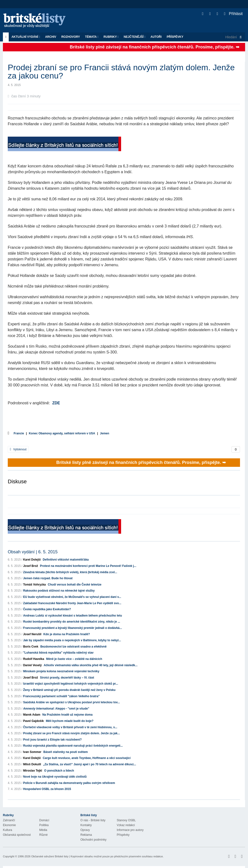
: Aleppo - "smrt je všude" (56, 709)
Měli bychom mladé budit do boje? (70, 721)
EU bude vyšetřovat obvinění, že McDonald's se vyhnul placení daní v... (72, 597)
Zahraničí (9, 820)
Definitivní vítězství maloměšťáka (66, 560)
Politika (44, 825)
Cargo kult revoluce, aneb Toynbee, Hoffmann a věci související (87, 758)
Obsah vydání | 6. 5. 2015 (33, 552)
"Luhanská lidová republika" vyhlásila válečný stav (58, 653)
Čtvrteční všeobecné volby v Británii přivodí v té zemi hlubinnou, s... (70, 727)
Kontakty (86, 825)
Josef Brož (30, 566)
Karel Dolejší (32, 560)
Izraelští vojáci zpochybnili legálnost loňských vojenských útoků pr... (70, 684)
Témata (92, 37)
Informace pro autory (130, 830)
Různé (43, 835)
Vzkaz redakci (126, 825)
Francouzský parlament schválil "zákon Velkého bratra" (61, 696)
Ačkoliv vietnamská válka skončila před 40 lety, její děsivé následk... (90, 665)
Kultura (8, 830)
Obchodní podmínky (93, 840)
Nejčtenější (135, 37)
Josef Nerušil (32, 634)
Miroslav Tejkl (32, 771)
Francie (19, 433)
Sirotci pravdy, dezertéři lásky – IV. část (67, 678)
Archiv (51, 37)
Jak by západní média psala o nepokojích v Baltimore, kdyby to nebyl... (72, 640)
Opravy (85, 830)
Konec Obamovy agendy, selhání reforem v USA (62, 433)
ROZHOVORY (71, 37)
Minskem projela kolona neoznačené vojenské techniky (61, 671)
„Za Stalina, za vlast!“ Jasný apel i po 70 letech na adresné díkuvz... (90, 764)
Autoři (156, 37)
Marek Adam (32, 715)
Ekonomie (9, 825)
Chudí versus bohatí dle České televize (74, 585)
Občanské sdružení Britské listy (50, 856)
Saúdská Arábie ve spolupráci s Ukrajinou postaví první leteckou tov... (71, 702)
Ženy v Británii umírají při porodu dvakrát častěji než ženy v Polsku (69, 690)
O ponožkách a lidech (59, 771)
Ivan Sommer (32, 752)
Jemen (105, 433)
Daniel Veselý (32, 665)
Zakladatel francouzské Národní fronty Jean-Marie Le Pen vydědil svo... (72, 603)
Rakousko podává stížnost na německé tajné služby (59, 591)
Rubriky (111, 37)
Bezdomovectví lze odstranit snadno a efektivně (73, 647)
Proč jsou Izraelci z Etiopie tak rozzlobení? (52, 740)
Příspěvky (175, 37)
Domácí (44, 820)
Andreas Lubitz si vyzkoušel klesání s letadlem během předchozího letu (72, 616)
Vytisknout (18, 449)
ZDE (56, 403)
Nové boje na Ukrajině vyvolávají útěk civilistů (55, 777)
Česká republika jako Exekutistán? (47, 609)
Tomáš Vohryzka (34, 585)
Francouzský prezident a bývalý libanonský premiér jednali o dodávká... (72, 628)
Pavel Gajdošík (33, 721)
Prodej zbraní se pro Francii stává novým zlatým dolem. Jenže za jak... (71, 733)
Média (43, 830)
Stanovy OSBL (126, 820)
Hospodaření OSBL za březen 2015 (47, 789)
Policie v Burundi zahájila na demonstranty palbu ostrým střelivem (69, 783)
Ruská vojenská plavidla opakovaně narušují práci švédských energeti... (73, 746)
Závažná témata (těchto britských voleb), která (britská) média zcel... (70, 572)
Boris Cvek (31, 647)
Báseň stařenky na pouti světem (66, 752)
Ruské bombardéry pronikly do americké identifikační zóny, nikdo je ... (72, 622)
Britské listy (37, 21)
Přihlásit (233, 14)
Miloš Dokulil (32, 764)
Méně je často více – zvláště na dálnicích (74, 659)
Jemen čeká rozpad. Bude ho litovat (48, 578)
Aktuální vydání (26, 37)
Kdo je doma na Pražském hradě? (67, 634)
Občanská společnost (17, 835)
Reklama (86, 835)
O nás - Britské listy (93, 820)
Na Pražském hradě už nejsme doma (67, 715)
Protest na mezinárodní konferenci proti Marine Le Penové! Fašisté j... (88, 566)
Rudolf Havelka (34, 659)
